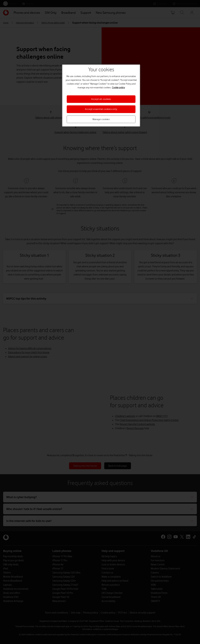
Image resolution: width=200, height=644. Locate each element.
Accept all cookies (101, 99)
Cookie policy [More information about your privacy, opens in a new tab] (118, 88)
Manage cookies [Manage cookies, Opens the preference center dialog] (101, 119)
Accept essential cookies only (101, 109)
